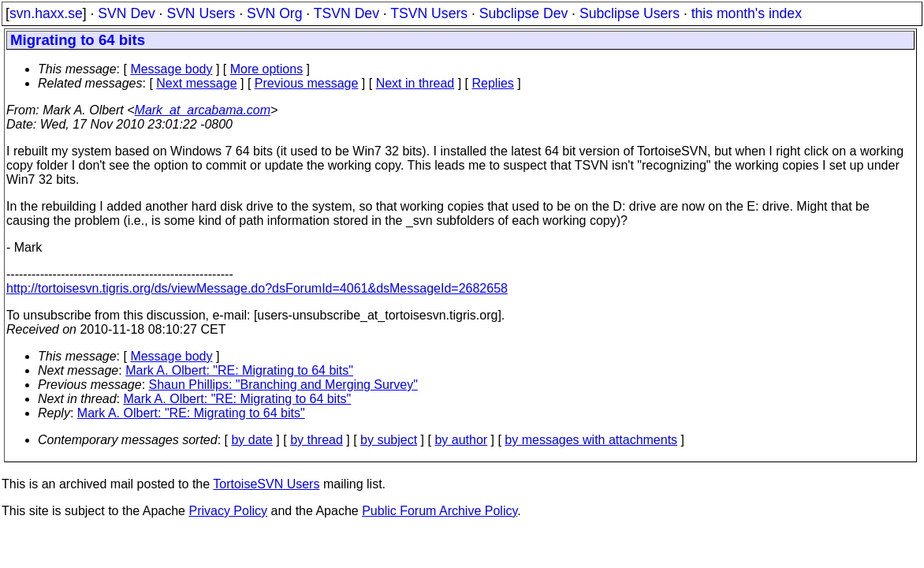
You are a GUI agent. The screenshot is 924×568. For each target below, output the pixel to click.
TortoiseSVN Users (266, 484)
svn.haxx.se (46, 13)
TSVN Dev (346, 13)
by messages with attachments (591, 440)
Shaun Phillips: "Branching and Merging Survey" (283, 385)
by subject (389, 440)
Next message (196, 83)
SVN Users (201, 13)
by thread (317, 440)
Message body (171, 69)
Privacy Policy (228, 511)
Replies (493, 83)
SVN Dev (126, 13)
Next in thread (415, 83)
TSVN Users (429, 13)
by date (251, 440)
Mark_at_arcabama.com (203, 110)
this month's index (747, 13)
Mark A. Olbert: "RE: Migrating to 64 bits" (239, 370)
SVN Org (274, 13)
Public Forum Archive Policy (440, 511)
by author (461, 440)
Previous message (307, 83)
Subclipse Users (630, 13)
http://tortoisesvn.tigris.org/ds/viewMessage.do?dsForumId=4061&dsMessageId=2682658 (257, 288)
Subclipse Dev (523, 13)
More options (267, 69)
